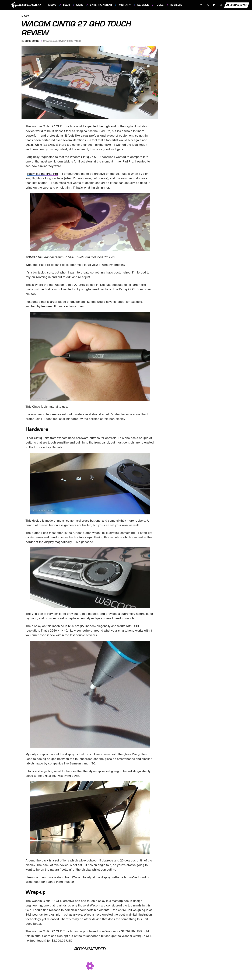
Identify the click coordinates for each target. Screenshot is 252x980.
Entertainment (101, 5)
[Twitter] (208, 5)
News (52, 5)
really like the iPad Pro (43, 174)
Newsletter (237, 5)
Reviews (176, 5)
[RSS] (221, 5)
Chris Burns (32, 41)
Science (143, 5)
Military (125, 5)
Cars (80, 5)
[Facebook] (201, 5)
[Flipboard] (214, 5)
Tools (159, 5)
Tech (66, 5)
